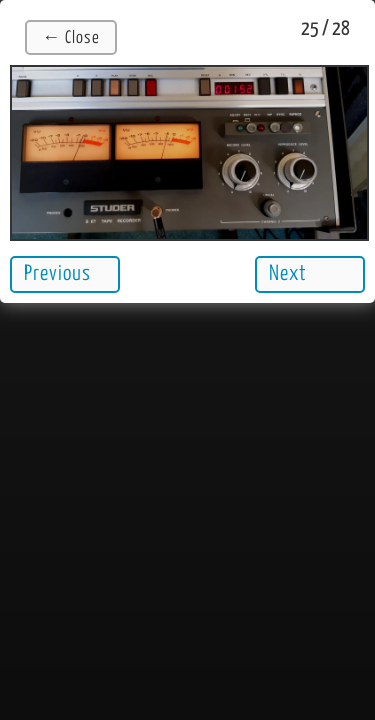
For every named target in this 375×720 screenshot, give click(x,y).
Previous (57, 274)
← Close (71, 38)
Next (288, 274)
